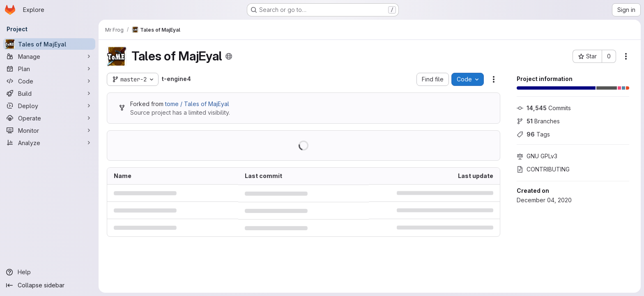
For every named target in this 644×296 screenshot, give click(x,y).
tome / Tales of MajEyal (197, 104)
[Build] (49, 93)
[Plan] (49, 69)
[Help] (49, 272)
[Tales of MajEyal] (49, 44)
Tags (533, 134)
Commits (544, 108)
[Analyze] (49, 143)
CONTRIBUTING (543, 169)
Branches (538, 121)
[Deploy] (49, 106)
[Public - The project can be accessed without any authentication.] (229, 56)
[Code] (49, 81)
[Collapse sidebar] (49, 285)
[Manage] (49, 56)
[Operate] (49, 118)
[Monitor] (49, 130)
